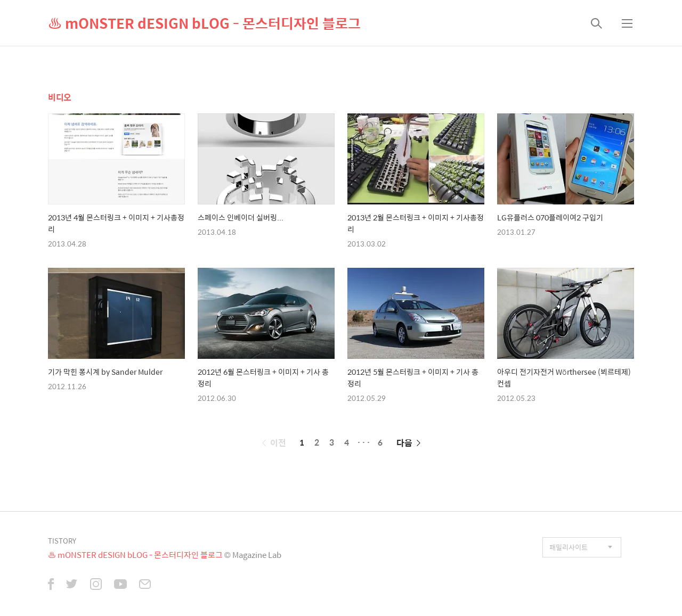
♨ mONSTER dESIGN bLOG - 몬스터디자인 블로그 (204, 23)
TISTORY (62, 541)
